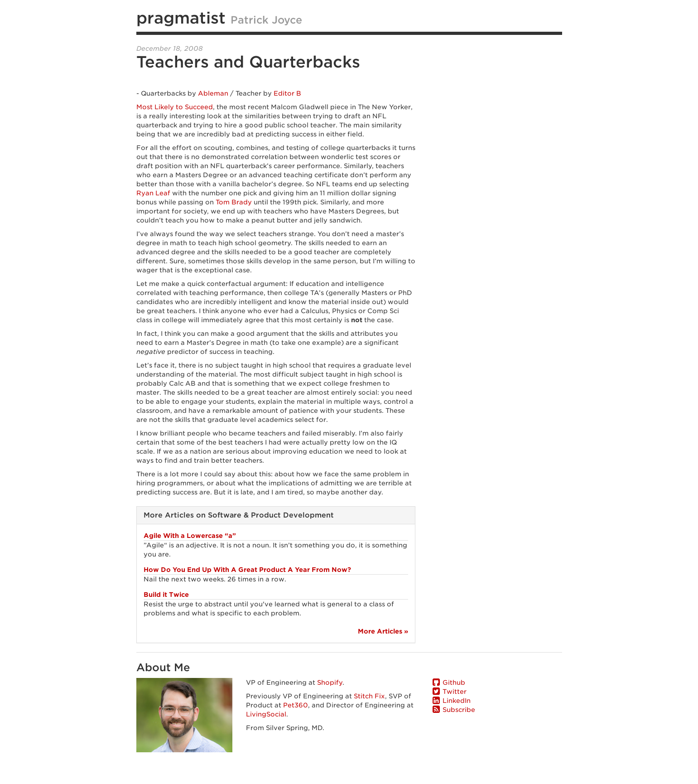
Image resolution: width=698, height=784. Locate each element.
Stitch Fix (369, 696)
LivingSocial (266, 714)
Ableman (213, 93)
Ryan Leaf (153, 193)
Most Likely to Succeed (175, 107)
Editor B (287, 93)
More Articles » (383, 631)
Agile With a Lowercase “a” (190, 536)
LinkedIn (457, 701)
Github (454, 682)
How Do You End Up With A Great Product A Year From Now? (247, 570)
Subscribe (459, 710)
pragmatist (181, 18)
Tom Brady (234, 202)
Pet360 (296, 705)
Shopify (330, 682)
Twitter (455, 692)
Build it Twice (166, 595)
